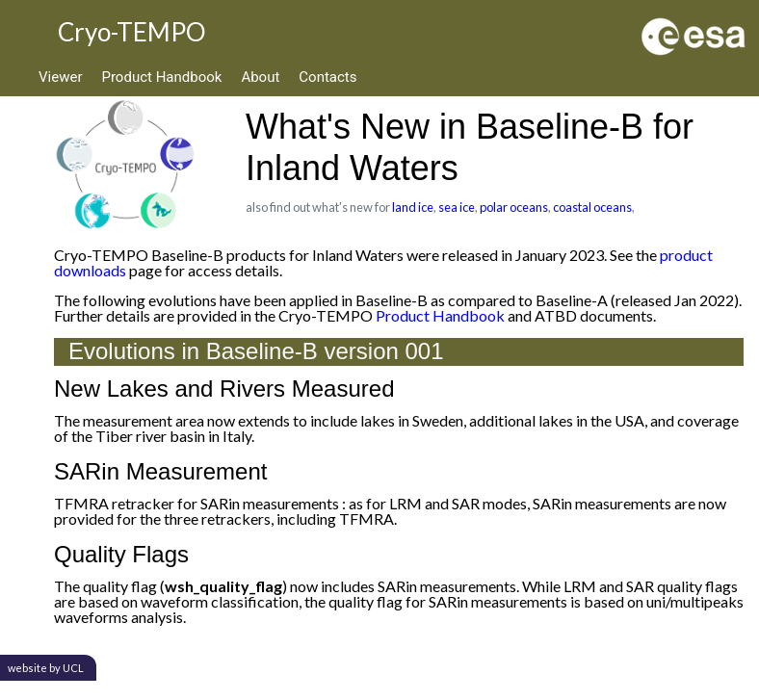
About (260, 77)
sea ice (457, 207)
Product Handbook (161, 77)
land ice (413, 207)
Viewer (60, 77)
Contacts (327, 77)
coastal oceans (592, 207)
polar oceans (514, 207)
